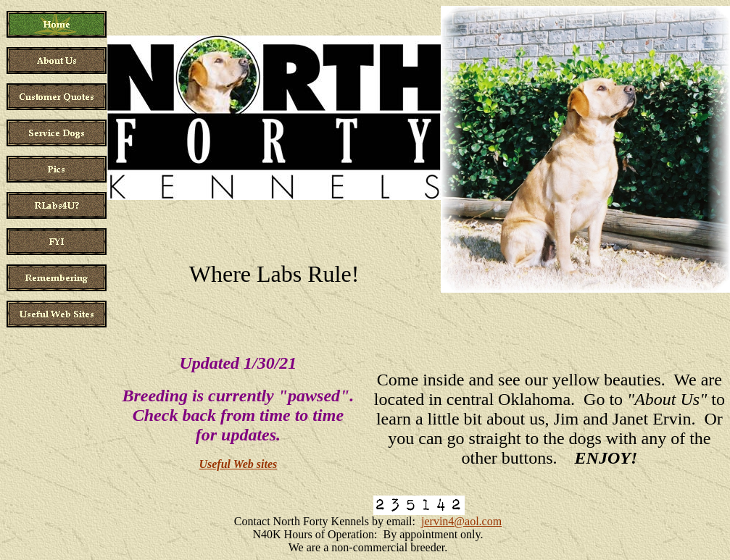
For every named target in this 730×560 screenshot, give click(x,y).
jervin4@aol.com (461, 521)
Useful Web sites (238, 464)
